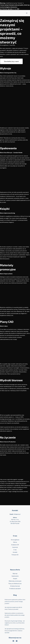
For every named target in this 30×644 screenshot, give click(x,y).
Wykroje (15, 573)
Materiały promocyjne (15, 581)
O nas (15, 550)
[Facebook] (13, 641)
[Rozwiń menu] (27, 13)
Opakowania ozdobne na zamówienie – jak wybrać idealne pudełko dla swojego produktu (15, 615)
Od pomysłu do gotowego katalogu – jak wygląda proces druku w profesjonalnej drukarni (15, 623)
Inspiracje (15, 547)
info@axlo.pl (17, 514)
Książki (15, 578)
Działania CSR (15, 545)
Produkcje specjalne (15, 588)
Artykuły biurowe (15, 586)
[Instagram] (17, 641)
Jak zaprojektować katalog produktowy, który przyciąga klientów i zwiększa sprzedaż (15, 631)
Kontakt (15, 510)
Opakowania (15, 576)
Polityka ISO (15, 555)
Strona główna (4, 45)
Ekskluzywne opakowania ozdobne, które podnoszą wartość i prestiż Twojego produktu (15, 601)
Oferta (15, 542)
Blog (15, 595)
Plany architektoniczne (15, 583)
